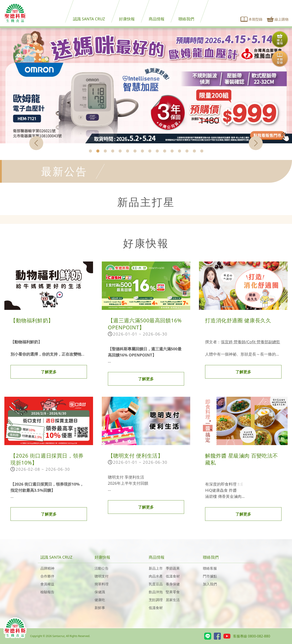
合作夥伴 (47, 576)
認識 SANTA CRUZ (89, 19)
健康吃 (100, 600)
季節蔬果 (173, 568)
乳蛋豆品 (156, 584)
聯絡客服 (210, 568)
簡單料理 (102, 584)
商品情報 (157, 19)
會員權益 (47, 584)
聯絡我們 (186, 19)
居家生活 (173, 600)
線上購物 (278, 19)
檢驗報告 (47, 592)
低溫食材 (173, 576)
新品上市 (156, 568)
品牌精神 (47, 568)
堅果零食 (173, 592)
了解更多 (49, 372)
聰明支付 (102, 576)
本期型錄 (252, 19)
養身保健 (173, 584)
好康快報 (127, 19)
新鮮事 (100, 608)
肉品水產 (156, 576)
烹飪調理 (156, 600)
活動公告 (102, 568)
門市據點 (210, 576)
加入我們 (210, 584)
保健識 (100, 592)
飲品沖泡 (156, 592)
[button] (90, 151)
